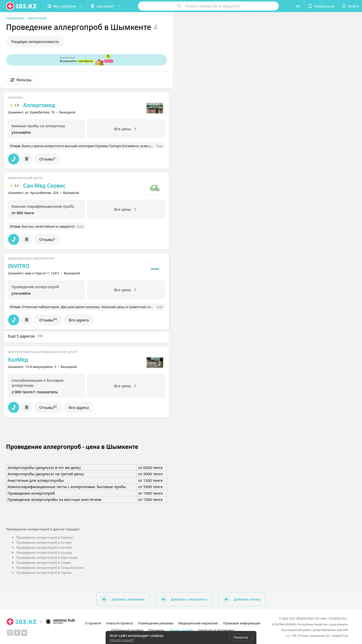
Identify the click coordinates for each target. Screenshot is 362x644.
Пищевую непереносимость (35, 42)
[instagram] (10, 633)
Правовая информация (242, 623)
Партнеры (156, 630)
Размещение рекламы (156, 623)
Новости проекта (120, 623)
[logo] (22, 6)
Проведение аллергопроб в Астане (44, 542)
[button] (65, 6)
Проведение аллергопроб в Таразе (44, 573)
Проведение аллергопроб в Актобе (44, 547)
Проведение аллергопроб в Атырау (44, 552)
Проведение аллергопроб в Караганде (47, 557)
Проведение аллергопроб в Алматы (44, 537)
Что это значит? (122, 640)
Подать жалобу (181, 630)
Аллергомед (39, 105)
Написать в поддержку (216, 630)
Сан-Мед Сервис (44, 186)
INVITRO (19, 266)
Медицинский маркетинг (198, 623)
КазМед (18, 360)
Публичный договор (127, 630)
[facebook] (17, 633)
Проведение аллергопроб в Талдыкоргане (50, 568)
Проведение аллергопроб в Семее (43, 563)
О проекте (93, 623)
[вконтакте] (24, 633)
